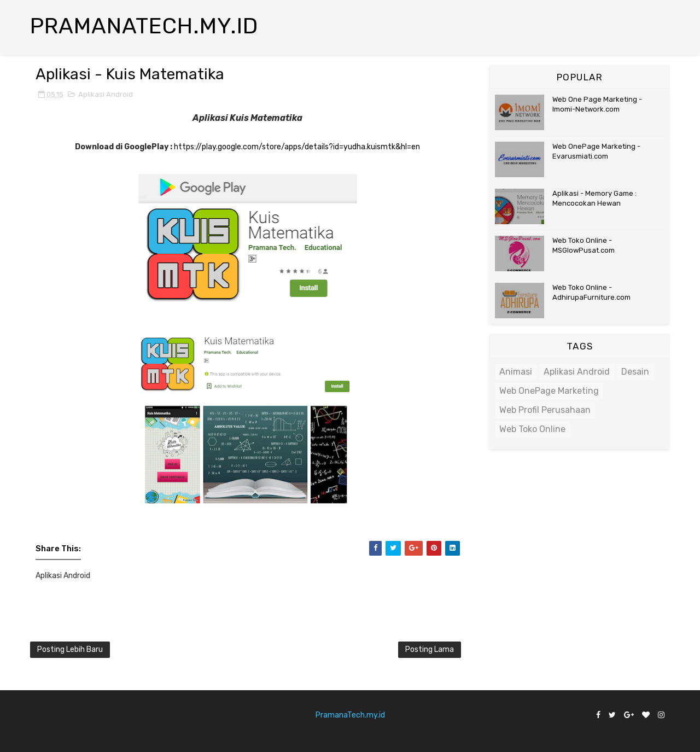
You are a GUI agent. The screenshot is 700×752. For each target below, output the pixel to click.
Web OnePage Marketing (549, 391)
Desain (635, 372)
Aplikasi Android (106, 94)
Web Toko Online (532, 429)
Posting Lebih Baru (70, 649)
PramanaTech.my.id (350, 715)
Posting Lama (430, 649)
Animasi (516, 372)
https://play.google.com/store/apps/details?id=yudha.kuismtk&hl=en (297, 147)
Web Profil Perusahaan (545, 410)
